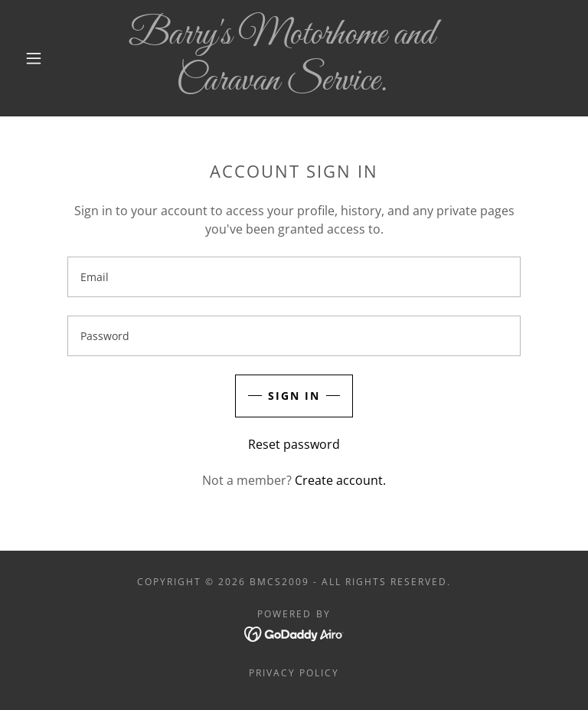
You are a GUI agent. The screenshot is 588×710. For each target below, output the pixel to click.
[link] (282, 85)
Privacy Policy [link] (294, 673)
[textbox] (294, 277)
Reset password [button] (294, 444)
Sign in (294, 396)
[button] (34, 58)
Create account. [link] (340, 480)
